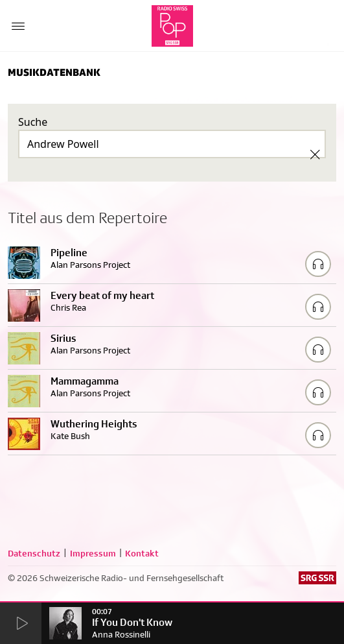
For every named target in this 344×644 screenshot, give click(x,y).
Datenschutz (34, 553)
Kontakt (142, 553)
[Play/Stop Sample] (318, 264)
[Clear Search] (315, 154)
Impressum (93, 553)
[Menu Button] (18, 26)
